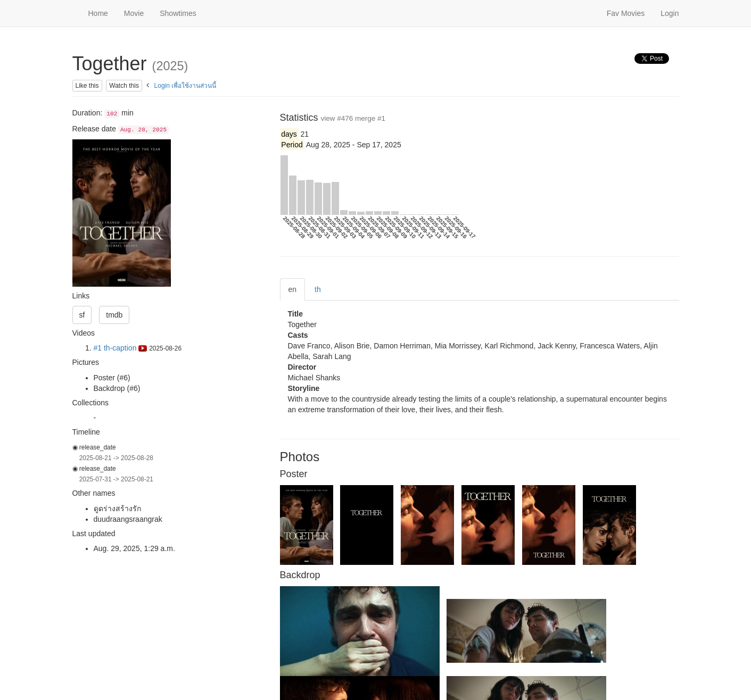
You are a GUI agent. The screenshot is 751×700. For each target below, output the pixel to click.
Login (670, 13)
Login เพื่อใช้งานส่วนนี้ (185, 86)
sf (82, 315)
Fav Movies (626, 13)
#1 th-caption (121, 348)
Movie (134, 13)
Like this (87, 86)
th (318, 289)
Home (98, 13)
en (293, 289)
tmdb (114, 315)
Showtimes (178, 13)
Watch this (124, 86)
